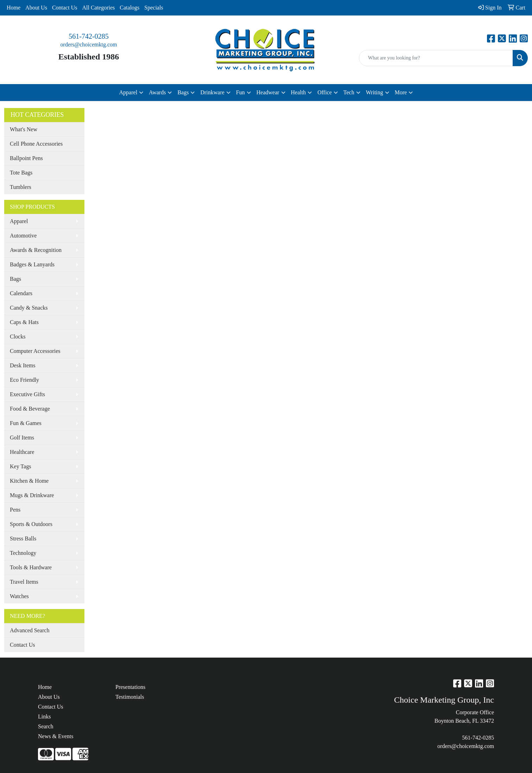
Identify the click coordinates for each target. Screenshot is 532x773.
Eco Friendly (24, 380)
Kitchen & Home (29, 481)
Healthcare (22, 452)
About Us (36, 8)
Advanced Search (30, 630)
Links (44, 717)
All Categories (98, 8)
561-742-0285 (88, 36)
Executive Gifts (27, 394)
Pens (15, 510)
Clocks (18, 337)
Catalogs (129, 8)
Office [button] (325, 92)
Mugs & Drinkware (32, 495)
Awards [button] (157, 92)
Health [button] (299, 92)
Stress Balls (23, 538)
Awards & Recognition (36, 250)
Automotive (23, 236)
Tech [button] (349, 92)
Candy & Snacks (29, 308)
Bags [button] (183, 92)
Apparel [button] (128, 92)
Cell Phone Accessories (36, 144)
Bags (15, 279)
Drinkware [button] (212, 92)
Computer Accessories (35, 351)
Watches (19, 596)
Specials (154, 8)
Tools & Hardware (31, 567)
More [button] (401, 92)
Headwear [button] (268, 92)
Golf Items (22, 438)
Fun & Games (26, 423)
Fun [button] (240, 92)
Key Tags (20, 466)
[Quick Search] (436, 58)
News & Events (56, 736)
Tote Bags (21, 173)
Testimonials (130, 697)
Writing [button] (375, 92)
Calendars (21, 293)
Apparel (19, 221)
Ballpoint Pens (26, 158)
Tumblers (21, 187)
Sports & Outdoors (31, 524)
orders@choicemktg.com (89, 45)
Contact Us (65, 8)
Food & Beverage (30, 409)
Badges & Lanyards (32, 264)
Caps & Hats (24, 322)
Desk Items (23, 365)
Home (14, 8)
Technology (23, 553)
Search (46, 726)
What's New (24, 129)
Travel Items (24, 582)
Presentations (130, 687)
